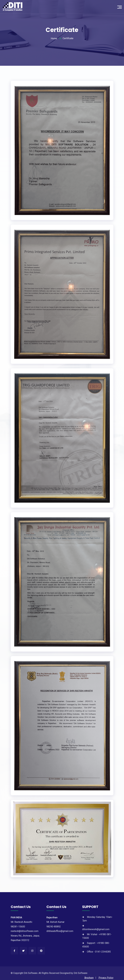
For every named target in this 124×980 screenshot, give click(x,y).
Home (54, 38)
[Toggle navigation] (120, 7)
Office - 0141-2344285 (99, 952)
